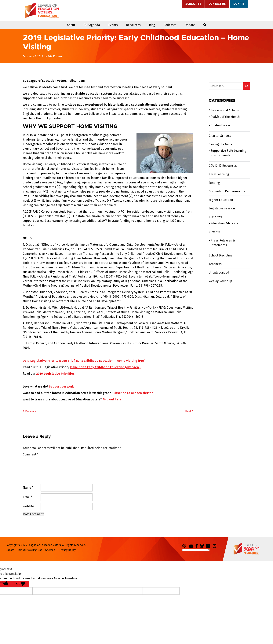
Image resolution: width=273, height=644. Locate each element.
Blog (152, 25)
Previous (29, 411)
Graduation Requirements (227, 191)
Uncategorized (219, 272)
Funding (214, 183)
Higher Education (221, 200)
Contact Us (217, 4)
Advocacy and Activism (225, 110)
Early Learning (219, 174)
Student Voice (220, 125)
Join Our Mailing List (30, 550)
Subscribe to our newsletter (132, 393)
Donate (239, 4)
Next (189, 411)
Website (28, 506)
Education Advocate (224, 223)
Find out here (112, 399)
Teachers (215, 264)
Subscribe (193, 4)
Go (247, 86)
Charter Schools (220, 136)
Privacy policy (67, 550)
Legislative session (222, 208)
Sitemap (50, 550)
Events (113, 25)
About (71, 25)
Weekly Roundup (220, 281)
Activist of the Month (225, 117)
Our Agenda (92, 25)
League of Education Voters (42, 10)
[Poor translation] (21, 584)
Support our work (61, 386)
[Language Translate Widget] (196, 550)
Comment (31, 454)
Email (28, 497)
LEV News (215, 217)
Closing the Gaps (220, 144)
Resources (133, 25)
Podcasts (170, 25)
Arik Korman (55, 56)
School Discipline (221, 255)
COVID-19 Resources (223, 166)
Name (28, 488)
